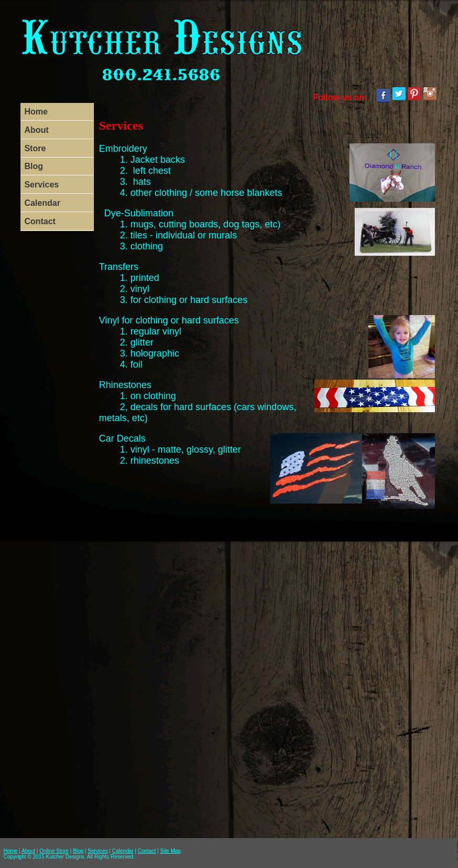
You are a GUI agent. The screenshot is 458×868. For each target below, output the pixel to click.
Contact (40, 221)
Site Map (170, 851)
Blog (34, 166)
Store (35, 148)
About (36, 130)
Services (41, 185)
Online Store (54, 851)
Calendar (42, 203)
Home (36, 112)
